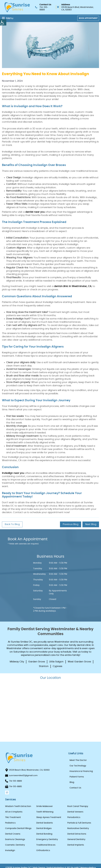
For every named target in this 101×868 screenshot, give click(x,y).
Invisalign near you (13, 473)
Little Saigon (56, 662)
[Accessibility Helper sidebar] (3, 22)
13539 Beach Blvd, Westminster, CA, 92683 (77, 8)
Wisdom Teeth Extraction (18, 806)
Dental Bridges (44, 828)
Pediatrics (10, 823)
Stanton (44, 666)
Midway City (17, 662)
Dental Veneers (75, 812)
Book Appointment (88, 18)
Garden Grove (37, 662)
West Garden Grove (79, 662)
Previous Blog (71, 524)
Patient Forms (77, 777)
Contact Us (75, 788)
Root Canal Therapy (78, 806)
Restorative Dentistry (78, 828)
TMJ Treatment (13, 817)
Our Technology (78, 766)
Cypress (57, 666)
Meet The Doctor (78, 760)
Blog (72, 782)
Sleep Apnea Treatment (49, 817)
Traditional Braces (46, 845)
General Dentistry (76, 839)
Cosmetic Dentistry (15, 845)
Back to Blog (12, 524)
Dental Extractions (77, 834)
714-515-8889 (44, 8)
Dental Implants (76, 845)
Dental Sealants (45, 823)
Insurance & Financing (81, 771)
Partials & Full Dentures (79, 823)
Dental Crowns (13, 834)
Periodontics (74, 817)
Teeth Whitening (45, 812)
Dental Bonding (44, 834)
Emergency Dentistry (47, 839)
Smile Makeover (45, 806)
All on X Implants (14, 812)
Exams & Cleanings (15, 839)
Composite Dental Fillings (18, 828)
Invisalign (10, 850)
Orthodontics (43, 850)
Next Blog (91, 524)
